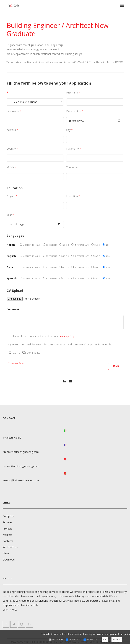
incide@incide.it (12, 437)
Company (8, 515)
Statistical (74, 640)
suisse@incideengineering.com (21, 465)
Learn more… (10, 608)
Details (118, 639)
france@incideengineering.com (21, 451)
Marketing (91, 640)
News (6, 552)
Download (9, 559)
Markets (7, 534)
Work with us (10, 546)
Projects (7, 527)
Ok (105, 639)
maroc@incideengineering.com (21, 479)
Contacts (8, 540)
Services (7, 521)
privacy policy (66, 336)
